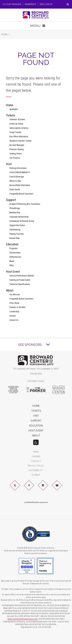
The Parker (36, 390)
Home (5, 34)
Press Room (14, 303)
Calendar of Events (17, 120)
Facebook (33, 488)
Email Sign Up (46, 4)
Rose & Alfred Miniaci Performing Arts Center (59, 390)
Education (12, 244)
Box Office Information (19, 137)
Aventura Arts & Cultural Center (13, 390)
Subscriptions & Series (19, 128)
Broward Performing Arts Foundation (25, 204)
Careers (13, 316)
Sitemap (36, 475)
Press (36, 452)
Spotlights (14, 109)
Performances (15, 257)
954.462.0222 (36, 374)
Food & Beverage (17, 177)
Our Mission (15, 295)
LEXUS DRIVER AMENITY (20, 172)
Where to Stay (15, 181)
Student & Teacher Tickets (21, 141)
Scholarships (15, 253)
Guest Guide (15, 190)
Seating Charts (16, 154)
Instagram (47, 488)
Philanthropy (15, 208)
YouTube (61, 488)
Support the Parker (17, 225)
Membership (30, 4)
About (12, 261)
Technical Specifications (20, 284)
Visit (9, 164)
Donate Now (15, 238)
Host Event (13, 272)
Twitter (19, 488)
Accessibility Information (20, 185)
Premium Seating (17, 149)
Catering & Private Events (20, 280)
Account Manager (12, 4)
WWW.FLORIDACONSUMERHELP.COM (23, 619)
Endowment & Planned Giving (22, 221)
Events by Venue (16, 124)
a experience (36, 502)
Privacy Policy (36, 466)
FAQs (12, 265)
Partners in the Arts (17, 307)
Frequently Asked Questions (21, 194)
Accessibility (36, 470)
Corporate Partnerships (19, 217)
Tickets (11, 115)
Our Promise (15, 158)
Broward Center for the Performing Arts (36, 15)
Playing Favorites (17, 234)
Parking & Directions (18, 168)
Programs (14, 248)
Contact (36, 461)
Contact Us (14, 320)
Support (11, 200)
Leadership (14, 312)
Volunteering (15, 230)
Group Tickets (15, 132)
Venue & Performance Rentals (22, 276)
